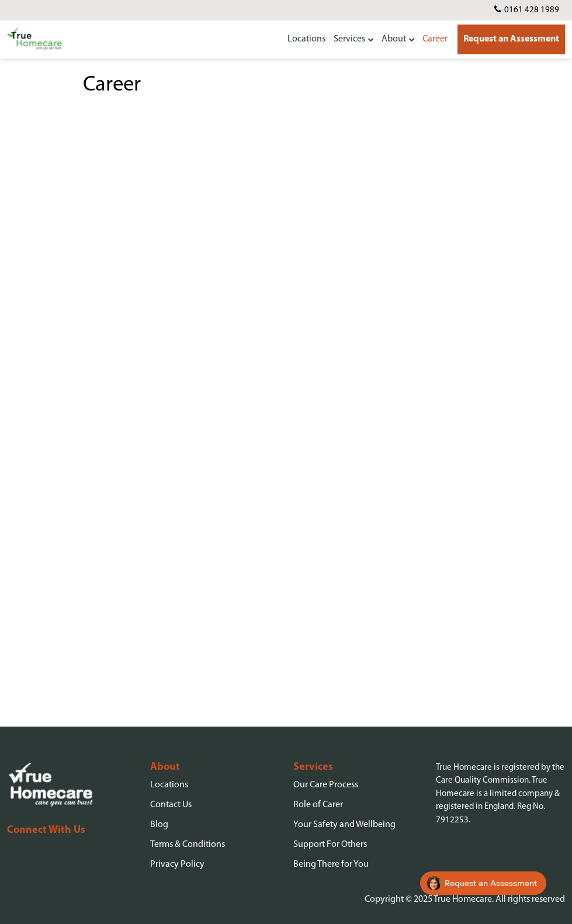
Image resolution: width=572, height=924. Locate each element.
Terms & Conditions (188, 845)
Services (349, 39)
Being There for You (331, 864)
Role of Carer (318, 805)
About (394, 39)
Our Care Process (326, 785)
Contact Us (171, 805)
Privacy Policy (177, 864)
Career (435, 39)
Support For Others (330, 845)
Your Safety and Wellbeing (344, 825)
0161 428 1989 (532, 10)
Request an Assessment (511, 39)
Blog (159, 825)
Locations (306, 39)
